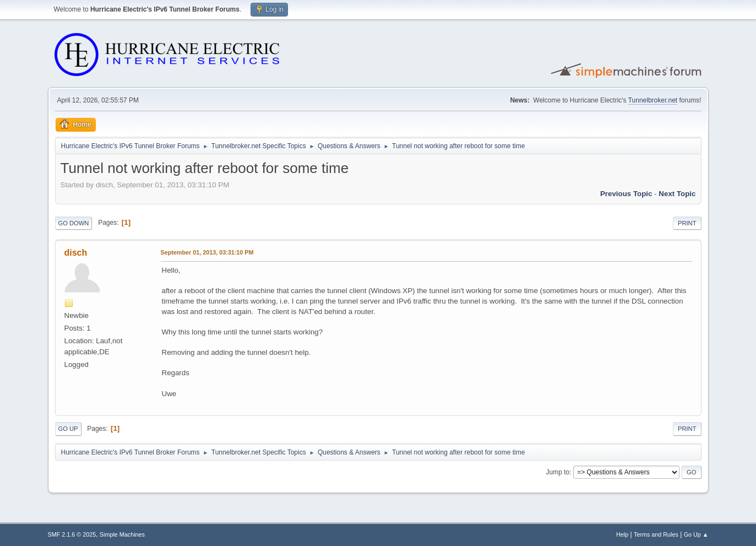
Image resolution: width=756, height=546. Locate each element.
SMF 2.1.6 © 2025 (72, 534)
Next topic (677, 194)
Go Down (74, 223)
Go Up (68, 429)
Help (622, 534)
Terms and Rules (656, 534)
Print (687, 223)
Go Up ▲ (696, 534)
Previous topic (626, 194)
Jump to (558, 472)
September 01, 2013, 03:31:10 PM (207, 252)
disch (76, 253)
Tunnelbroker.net (653, 100)
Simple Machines (122, 534)
